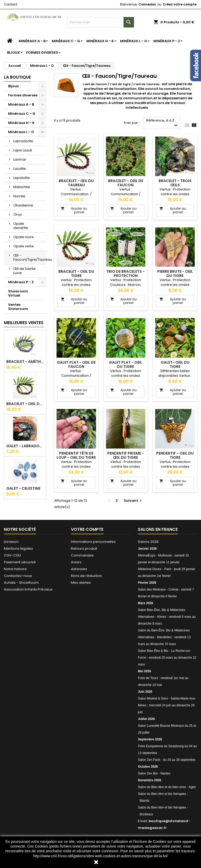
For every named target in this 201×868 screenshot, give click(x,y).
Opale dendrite (21, 226)
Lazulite (20, 169)
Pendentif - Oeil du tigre (175, 455)
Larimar (20, 159)
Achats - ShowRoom (21, 583)
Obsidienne (23, 205)
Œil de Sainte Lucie (24, 271)
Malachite (22, 187)
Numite (19, 196)
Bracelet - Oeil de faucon (126, 183)
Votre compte (87, 529)
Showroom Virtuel (18, 293)
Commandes (82, 555)
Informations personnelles (93, 542)
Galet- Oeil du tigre (175, 364)
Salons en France (158, 529)
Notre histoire (15, 569)
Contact (11, 4)
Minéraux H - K (100, 41)
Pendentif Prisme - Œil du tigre (126, 455)
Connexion (147, 4)
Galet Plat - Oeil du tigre (125, 364)
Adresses (79, 569)
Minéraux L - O (134, 41)
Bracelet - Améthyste (25, 362)
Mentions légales (18, 548)
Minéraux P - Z (167, 41)
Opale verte (24, 246)
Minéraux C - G (66, 41)
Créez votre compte (180, 4)
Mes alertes (81, 583)
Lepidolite (22, 178)
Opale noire (24, 237)
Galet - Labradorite (25, 446)
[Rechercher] (100, 22)
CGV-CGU (12, 555)
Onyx (18, 214)
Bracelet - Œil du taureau (76, 183)
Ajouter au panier (74, 210)
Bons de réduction (86, 576)
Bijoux (13, 53)
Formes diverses (42, 53)
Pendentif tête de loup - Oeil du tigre (76, 455)
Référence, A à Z (163, 123)
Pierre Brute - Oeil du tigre (175, 274)
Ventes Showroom (18, 307)
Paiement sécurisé (20, 562)
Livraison (11, 542)
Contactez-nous (18, 576)
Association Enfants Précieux (28, 589)
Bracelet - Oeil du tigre (25, 404)
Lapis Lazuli (23, 150)
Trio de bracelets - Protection (125, 274)
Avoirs (76, 562)
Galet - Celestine (23, 488)
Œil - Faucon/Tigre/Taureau (30, 257)
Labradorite (23, 141)
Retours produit (84, 548)
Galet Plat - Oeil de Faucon (76, 364)
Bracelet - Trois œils (175, 183)
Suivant (133, 501)
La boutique (17, 77)
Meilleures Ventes (24, 323)
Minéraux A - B (32, 41)
